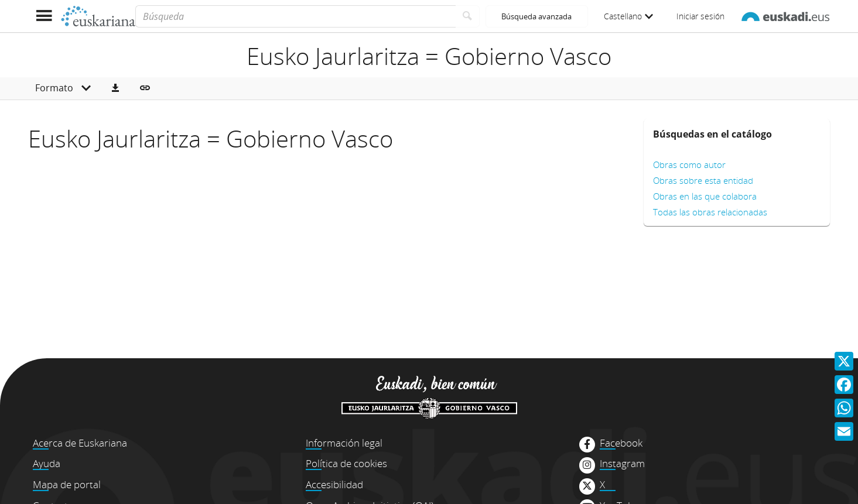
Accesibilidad (334, 484)
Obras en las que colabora (705, 196)
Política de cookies (346, 463)
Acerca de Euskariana (80, 443)
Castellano (628, 16)
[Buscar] (468, 16)
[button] (115, 88)
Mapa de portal (67, 484)
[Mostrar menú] (44, 16)
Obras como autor (689, 164)
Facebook (621, 443)
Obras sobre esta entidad (703, 180)
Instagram (622, 464)
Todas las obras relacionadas (710, 212)
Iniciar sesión (700, 16)
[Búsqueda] (295, 16)
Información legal (344, 443)
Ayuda (47, 463)
